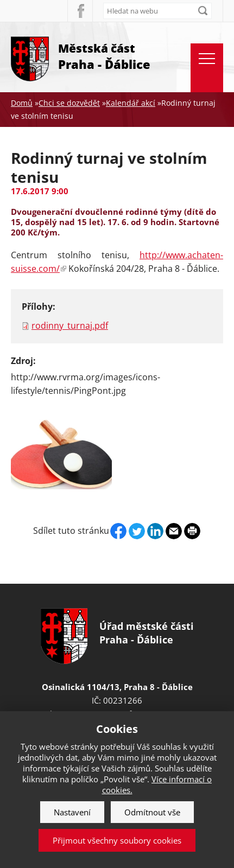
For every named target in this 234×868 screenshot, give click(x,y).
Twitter (137, 531)
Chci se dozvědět (69, 103)
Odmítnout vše (152, 812)
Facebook (80, 11)
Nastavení (72, 812)
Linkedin (155, 531)
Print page (192, 531)
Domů (22, 103)
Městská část (104, 57)
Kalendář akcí (131, 103)
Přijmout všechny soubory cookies (117, 840)
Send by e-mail (174, 531)
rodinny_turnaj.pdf (70, 325)
